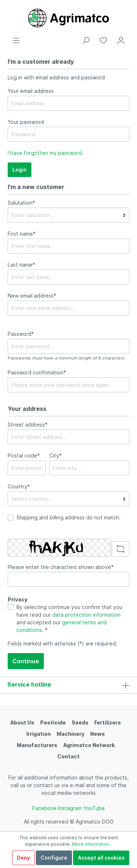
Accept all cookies (101, 858)
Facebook (44, 808)
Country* (19, 486)
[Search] (86, 40)
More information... (92, 844)
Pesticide (53, 722)
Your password (26, 122)
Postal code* (24, 455)
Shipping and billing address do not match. (68, 517)
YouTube (94, 808)
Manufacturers (37, 745)
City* (56, 455)
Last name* (21, 265)
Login (20, 170)
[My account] (121, 40)
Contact (68, 756)
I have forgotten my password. (45, 153)
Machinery (71, 734)
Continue (26, 661)
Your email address (31, 91)
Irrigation (39, 734)
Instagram (70, 808)
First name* (22, 234)
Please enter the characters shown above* (61, 567)
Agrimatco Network (89, 745)
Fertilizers (108, 722)
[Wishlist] (103, 40)
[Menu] (16, 40)
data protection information (86, 615)
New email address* (32, 296)
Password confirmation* (37, 372)
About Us (22, 722)
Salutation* (21, 203)
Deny (23, 858)
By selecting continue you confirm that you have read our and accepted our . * (69, 618)
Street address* (28, 425)
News (98, 734)
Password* (21, 334)
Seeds (80, 722)
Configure (54, 858)
